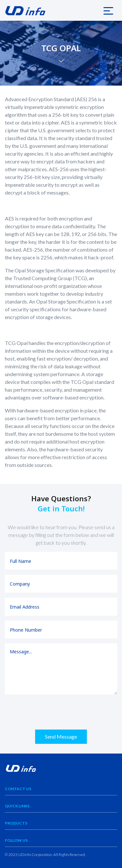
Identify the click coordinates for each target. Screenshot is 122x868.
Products (16, 823)
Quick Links (17, 806)
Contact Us (18, 789)
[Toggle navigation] (108, 10)
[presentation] (54, 712)
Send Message (61, 737)
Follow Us (16, 840)
